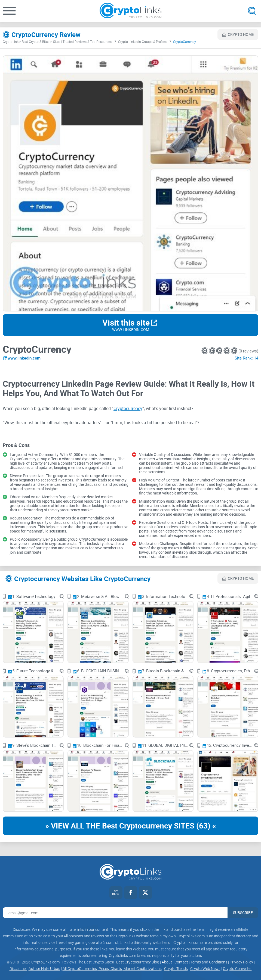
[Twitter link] (145, 893)
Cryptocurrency (128, 408)
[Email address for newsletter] (115, 913)
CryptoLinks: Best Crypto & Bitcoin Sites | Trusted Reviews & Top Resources (57, 42)
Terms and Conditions (209, 962)
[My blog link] (116, 893)
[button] (9, 11)
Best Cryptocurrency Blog (138, 962)
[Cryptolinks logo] (130, 11)
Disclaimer (18, 968)
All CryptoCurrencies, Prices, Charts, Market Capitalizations (112, 968)
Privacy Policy (241, 962)
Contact (181, 962)
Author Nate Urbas (44, 968)
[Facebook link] (131, 893)
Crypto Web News (205, 968)
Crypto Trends (176, 968)
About (167, 962)
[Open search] (252, 11)
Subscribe (243, 913)
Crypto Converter (237, 968)
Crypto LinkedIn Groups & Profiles (142, 42)
